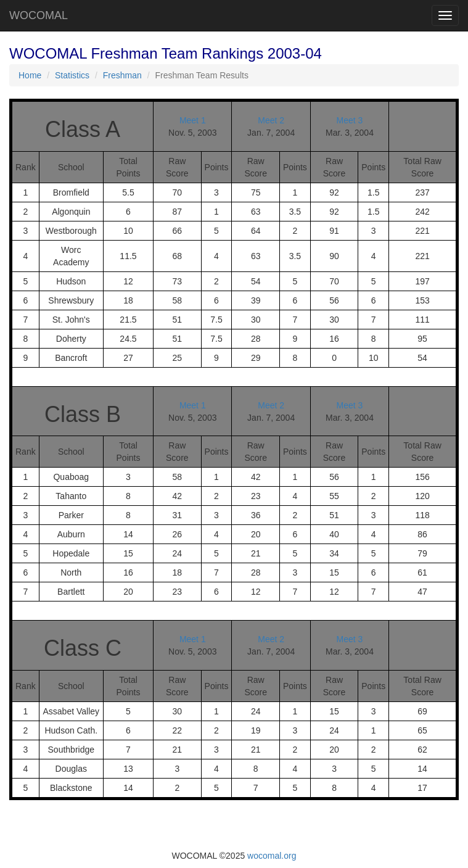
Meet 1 (193, 120)
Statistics (72, 75)
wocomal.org (272, 856)
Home (30, 75)
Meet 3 (350, 120)
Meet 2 (271, 120)
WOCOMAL (39, 15)
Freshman (122, 75)
